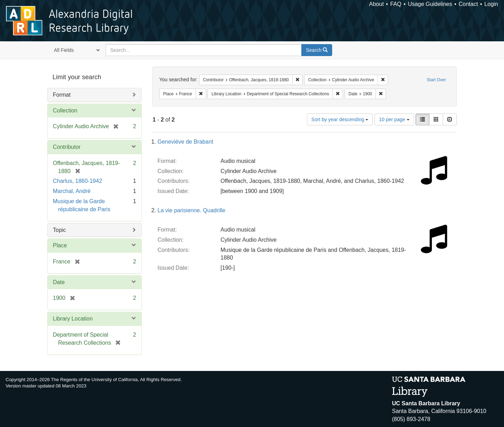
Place (60, 245)
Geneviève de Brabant (185, 142)
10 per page (394, 119)
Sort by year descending (340, 119)
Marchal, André (72, 191)
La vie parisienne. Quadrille (191, 210)
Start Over (436, 80)
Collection (65, 111)
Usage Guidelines (430, 4)
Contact (468, 4)
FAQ (396, 4)
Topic (59, 230)
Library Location (73, 319)
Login (491, 4)
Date (59, 282)
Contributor (67, 147)
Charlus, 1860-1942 (78, 181)
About (377, 4)
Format (62, 95)
